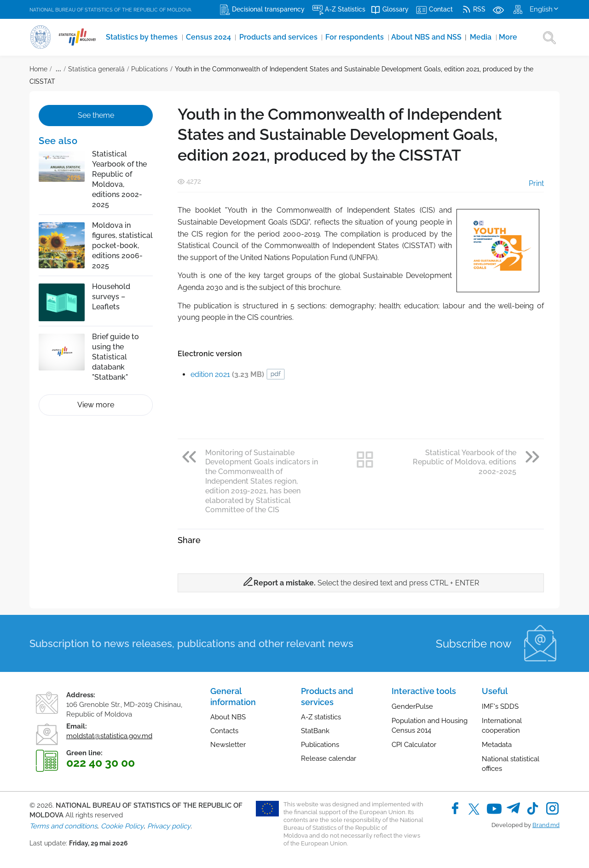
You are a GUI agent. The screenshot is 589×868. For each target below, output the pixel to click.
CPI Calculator (414, 745)
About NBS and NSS (390, 37)
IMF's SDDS (500, 706)
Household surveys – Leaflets (111, 297)
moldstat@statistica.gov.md (109, 736)
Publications (150, 69)
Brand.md (546, 825)
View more (96, 405)
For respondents (325, 37)
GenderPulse (412, 706)
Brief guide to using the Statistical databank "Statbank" (115, 357)
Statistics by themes (137, 37)
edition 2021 (227, 374)
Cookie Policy (122, 826)
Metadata (497, 745)
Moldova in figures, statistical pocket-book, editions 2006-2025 (122, 246)
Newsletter (228, 745)
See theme (96, 115)
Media (437, 37)
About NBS (228, 717)
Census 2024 (196, 37)
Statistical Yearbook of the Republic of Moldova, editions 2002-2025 (119, 179)
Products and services (258, 37)
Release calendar (329, 758)
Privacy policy (169, 826)
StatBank (315, 731)
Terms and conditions (63, 826)
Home (38, 69)
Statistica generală (96, 69)
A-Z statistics (321, 717)
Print (530, 183)
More (461, 37)
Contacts (224, 731)
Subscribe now (474, 644)
